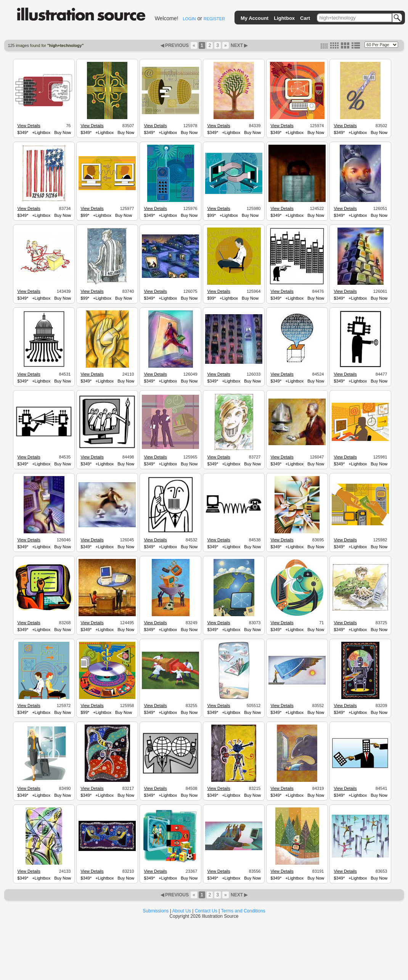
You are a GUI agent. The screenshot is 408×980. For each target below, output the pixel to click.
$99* (85, 215)
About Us (182, 911)
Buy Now (63, 132)
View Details (29, 126)
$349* (23, 132)
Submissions (156, 911)
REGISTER (214, 19)
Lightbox (284, 18)
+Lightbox (41, 132)
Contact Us (206, 911)
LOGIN (189, 19)
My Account (255, 18)
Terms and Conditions (243, 911)
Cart (305, 18)
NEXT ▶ (239, 45)
